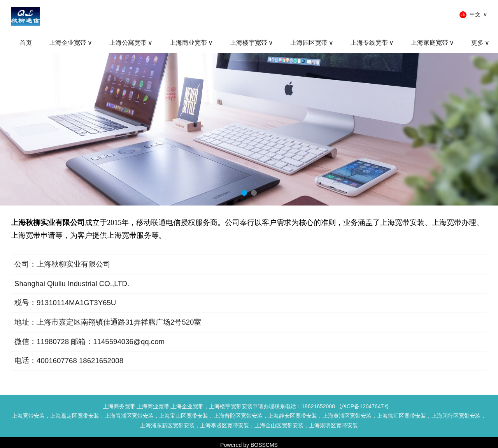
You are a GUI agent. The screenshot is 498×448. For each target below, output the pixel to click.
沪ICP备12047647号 (365, 406)
